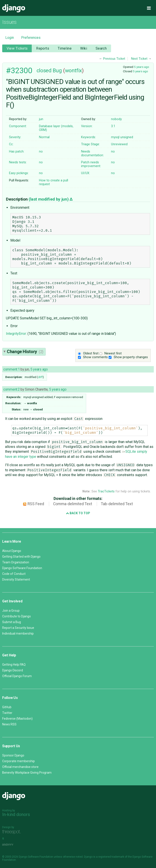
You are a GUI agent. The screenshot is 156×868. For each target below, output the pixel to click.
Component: (18, 126)
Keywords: (88, 137)
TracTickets (106, 491)
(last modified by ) (49, 199)
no (41, 152)
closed (44, 71)
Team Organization (16, 562)
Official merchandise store (20, 767)
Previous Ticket (114, 59)
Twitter (7, 713)
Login (10, 38)
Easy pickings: (19, 173)
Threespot (13, 832)
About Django (12, 551)
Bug (57, 71)
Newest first (113, 353)
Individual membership (18, 633)
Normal (44, 137)
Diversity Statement (16, 579)
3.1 (113, 126)
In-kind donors (16, 814)
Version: (87, 126)
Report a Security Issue (18, 628)
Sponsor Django (13, 755)
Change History (25, 352)
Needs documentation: (92, 153)
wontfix (73, 71)
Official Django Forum (17, 676)
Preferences (31, 38)
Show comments (95, 357)
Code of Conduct (14, 574)
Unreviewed (119, 144)
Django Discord (13, 670)
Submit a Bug (12, 622)
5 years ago (142, 67)
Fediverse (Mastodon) (17, 719)
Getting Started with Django (21, 557)
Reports (43, 48)
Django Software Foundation (22, 568)
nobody (116, 119)
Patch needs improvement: (91, 164)
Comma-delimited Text (73, 504)
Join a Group (11, 611)
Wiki (84, 48)
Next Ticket (139, 59)
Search (101, 48)
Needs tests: (18, 162)
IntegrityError (16, 334)
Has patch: (17, 152)
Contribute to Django (17, 616)
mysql (115, 137)
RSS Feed (36, 504)
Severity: (15, 137)
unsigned (127, 137)
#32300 (19, 71)
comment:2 (11, 389)
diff (40, 377)
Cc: (11, 144)
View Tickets (17, 48)
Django (14, 8)
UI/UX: (85, 173)
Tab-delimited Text (117, 504)
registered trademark (111, 857)
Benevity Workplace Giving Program (27, 773)
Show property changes (131, 357)
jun (41, 119)
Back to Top (78, 513)
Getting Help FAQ (14, 665)
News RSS (9, 724)
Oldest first (91, 353)
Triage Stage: (90, 144)
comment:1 (11, 369)
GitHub (7, 707)
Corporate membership (19, 761)
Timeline (65, 48)
